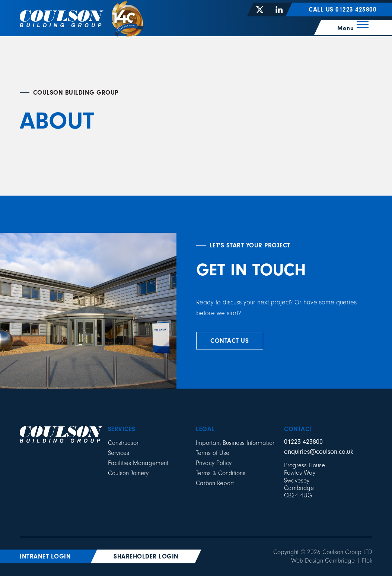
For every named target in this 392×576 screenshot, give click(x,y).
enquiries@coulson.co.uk (319, 452)
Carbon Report (215, 483)
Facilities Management (138, 463)
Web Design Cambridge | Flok (332, 561)
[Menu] (354, 24)
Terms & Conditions (221, 473)
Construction (124, 443)
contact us (230, 341)
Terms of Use (213, 453)
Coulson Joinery (128, 473)
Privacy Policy (214, 463)
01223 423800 (303, 442)
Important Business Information (236, 443)
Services (119, 453)
